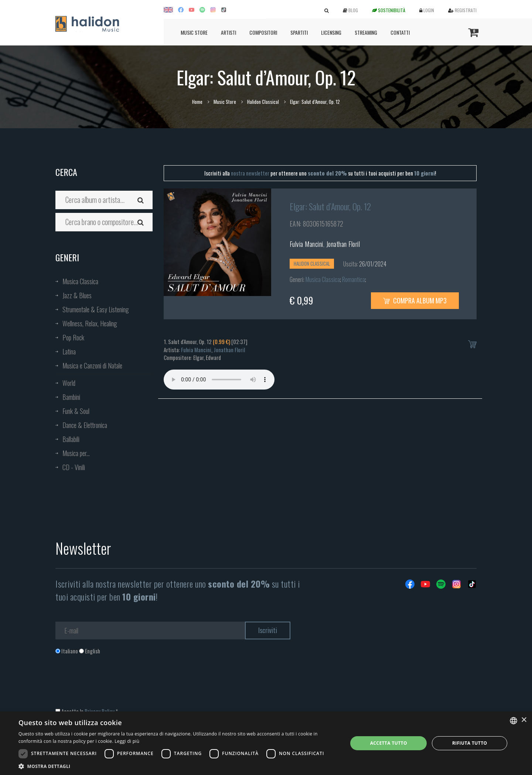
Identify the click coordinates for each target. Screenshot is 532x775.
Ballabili (71, 439)
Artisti (229, 32)
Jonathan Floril (343, 244)
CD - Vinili (74, 467)
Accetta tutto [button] (389, 743)
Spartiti (299, 32)
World (69, 383)
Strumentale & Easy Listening (96, 309)
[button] (178, 766)
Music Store (194, 32)
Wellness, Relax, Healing (90, 323)
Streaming (366, 32)
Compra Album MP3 (415, 300)
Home (197, 102)
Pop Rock (73, 337)
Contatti (400, 32)
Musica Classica (80, 281)
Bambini (71, 397)
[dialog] (266, 743)
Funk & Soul (76, 411)
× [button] (524, 720)
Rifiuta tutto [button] (470, 743)
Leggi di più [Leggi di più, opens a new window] (127, 741)
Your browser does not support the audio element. (219, 380)
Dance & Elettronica (85, 425)
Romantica (354, 279)
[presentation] (112, 685)
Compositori (263, 32)
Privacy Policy (100, 711)
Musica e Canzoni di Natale (92, 366)
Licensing (331, 32)
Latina (69, 351)
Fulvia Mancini (306, 244)
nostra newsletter (250, 173)
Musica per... (76, 453)
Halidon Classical (263, 102)
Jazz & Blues (77, 295)
